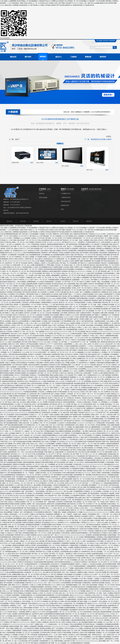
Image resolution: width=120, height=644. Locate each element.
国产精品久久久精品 (104, 371)
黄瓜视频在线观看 (53, 371)
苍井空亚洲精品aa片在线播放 (26, 363)
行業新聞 (86, 112)
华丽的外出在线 (103, 286)
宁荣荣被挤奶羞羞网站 (7, 404)
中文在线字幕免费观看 (95, 334)
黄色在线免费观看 (69, 402)
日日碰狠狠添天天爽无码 (8, 570)
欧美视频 (34, 246)
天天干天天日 (83, 531)
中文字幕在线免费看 (112, 450)
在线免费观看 (101, 566)
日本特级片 (57, 433)
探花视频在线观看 (49, 458)
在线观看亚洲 (43, 643)
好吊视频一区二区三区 (38, 313)
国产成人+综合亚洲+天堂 (47, 369)
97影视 (41, 458)
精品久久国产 (53, 325)
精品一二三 (49, 508)
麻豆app (115, 471)
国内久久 (47, 421)
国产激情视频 (10, 429)
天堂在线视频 (68, 464)
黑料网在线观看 (109, 325)
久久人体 (106, 622)
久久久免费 (38, 585)
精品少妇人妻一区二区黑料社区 (64, 398)
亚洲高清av (7, 325)
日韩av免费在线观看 (113, 425)
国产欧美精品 (85, 253)
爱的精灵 (77, 516)
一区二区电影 (79, 367)
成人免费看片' (113, 523)
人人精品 (88, 273)
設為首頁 (106, 41)
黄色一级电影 (90, 556)
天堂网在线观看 (92, 296)
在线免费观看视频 (63, 417)
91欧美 (89, 496)
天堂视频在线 (88, 267)
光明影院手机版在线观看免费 (64, 383)
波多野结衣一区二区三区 (69, 275)
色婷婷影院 (22, 408)
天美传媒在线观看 (80, 302)
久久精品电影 (59, 406)
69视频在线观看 (47, 319)
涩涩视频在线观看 (112, 439)
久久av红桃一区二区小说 (36, 288)
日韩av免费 (74, 386)
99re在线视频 (35, 633)
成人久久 (29, 560)
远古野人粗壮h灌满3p (14, 359)
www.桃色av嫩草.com (16, 419)
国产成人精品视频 (16, 523)
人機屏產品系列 (66, 197)
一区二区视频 (39, 356)
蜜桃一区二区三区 (8, 483)
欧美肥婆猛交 (73, 435)
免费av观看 (104, 313)
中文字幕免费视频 (87, 421)
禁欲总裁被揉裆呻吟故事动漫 (50, 570)
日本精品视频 (39, 597)
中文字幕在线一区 (22, 481)
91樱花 (85, 334)
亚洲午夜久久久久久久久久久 (35, 583)
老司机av (90, 309)
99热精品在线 (53, 624)
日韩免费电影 (111, 251)
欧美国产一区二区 (33, 429)
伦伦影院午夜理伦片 (92, 489)
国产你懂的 (73, 350)
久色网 (49, 533)
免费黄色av (45, 271)
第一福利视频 (87, 475)
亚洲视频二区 (55, 442)
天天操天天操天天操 (13, 269)
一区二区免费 (29, 275)
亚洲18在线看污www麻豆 (109, 242)
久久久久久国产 (69, 317)
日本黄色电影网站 (109, 273)
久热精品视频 (23, 637)
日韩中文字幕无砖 (6, 242)
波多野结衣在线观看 (110, 346)
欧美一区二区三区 (76, 483)
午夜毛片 (73, 340)
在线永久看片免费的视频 (29, 371)
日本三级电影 (99, 359)
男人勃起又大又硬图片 (84, 282)
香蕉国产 (64, 394)
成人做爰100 (44, 481)
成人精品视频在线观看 (58, 255)
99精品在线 (6, 523)
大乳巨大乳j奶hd (69, 628)
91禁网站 (112, 512)
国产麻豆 (74, 450)
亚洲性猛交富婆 (61, 458)
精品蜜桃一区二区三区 (63, 340)
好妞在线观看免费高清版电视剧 (44, 562)
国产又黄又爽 (23, 234)
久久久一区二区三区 (17, 564)
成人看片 (104, 531)
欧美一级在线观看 (10, 479)
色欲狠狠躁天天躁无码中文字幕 (50, 365)
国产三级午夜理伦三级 (15, 608)
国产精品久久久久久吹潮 (100, 383)
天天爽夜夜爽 (12, 255)
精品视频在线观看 (80, 383)
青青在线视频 (94, 253)
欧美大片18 (16, 315)
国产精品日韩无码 (96, 278)
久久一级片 (73, 371)
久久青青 (79, 608)
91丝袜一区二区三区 (108, 516)
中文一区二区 (70, 352)
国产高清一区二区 (71, 282)
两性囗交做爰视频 (97, 273)
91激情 (81, 439)
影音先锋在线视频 (33, 466)
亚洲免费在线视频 (112, 390)
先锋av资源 (94, 240)
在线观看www (60, 236)
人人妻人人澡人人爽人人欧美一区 (84, 344)
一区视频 (98, 516)
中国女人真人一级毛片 (98, 336)
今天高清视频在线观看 (41, 340)
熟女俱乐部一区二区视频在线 (44, 639)
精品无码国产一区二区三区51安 (27, 240)
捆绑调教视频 (96, 427)
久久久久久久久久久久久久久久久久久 (20, 261)
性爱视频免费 (92, 390)
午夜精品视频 (69, 429)
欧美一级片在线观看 (72, 300)
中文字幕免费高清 (38, 579)
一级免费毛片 (81, 242)
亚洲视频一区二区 (78, 446)
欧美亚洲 (53, 417)
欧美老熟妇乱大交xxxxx (52, 288)
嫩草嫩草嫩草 (103, 259)
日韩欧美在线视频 (88, 294)
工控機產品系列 (66, 194)
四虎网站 (16, 396)
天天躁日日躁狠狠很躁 (71, 346)
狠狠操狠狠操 (7, 464)
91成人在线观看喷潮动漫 (33, 255)
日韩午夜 (110, 296)
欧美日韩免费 (55, 240)
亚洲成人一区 (57, 587)
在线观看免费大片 (40, 265)
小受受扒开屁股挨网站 (60, 485)
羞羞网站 (23, 504)
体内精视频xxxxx (81, 269)
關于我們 (28, 57)
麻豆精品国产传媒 (32, 294)
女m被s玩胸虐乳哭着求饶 (106, 373)
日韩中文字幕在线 (92, 269)
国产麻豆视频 (108, 508)
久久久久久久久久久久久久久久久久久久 (27, 361)
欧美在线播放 (107, 637)
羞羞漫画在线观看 (86, 315)
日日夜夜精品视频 (82, 589)
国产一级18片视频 (8, 628)
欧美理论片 (6, 529)
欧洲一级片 (79, 292)
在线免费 (111, 286)
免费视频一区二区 (14, 527)
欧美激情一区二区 (87, 305)
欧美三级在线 (63, 296)
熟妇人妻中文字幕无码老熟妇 (90, 437)
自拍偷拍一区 (60, 282)
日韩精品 (7, 622)
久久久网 (74, 365)
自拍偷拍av (64, 500)
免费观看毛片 (109, 248)
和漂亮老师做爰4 (65, 450)
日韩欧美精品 (102, 296)
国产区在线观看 (49, 367)
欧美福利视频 (10, 535)
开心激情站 (26, 327)
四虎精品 (42, 566)
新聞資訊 (43, 57)
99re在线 (65, 261)
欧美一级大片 (77, 321)
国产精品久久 (29, 485)
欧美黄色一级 (54, 547)
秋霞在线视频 (114, 413)
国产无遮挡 (112, 309)
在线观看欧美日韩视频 (65, 309)
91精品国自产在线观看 (42, 315)
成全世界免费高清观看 (109, 564)
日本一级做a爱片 (24, 334)
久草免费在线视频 (34, 302)
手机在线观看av (111, 423)
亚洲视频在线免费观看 (33, 525)
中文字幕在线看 (46, 361)
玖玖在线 (49, 234)
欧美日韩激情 (65, 234)
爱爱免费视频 (48, 433)
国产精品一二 (66, 342)
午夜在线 (91, 572)
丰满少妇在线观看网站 (22, 415)
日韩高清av (88, 595)
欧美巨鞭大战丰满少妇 (94, 275)
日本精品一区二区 (92, 271)
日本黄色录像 (23, 641)
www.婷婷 (3, 427)
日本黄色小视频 (68, 267)
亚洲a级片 (31, 377)
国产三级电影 (107, 334)
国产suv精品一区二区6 (41, 278)
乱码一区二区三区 (99, 377)
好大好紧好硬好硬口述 (7, 394)
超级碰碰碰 (76, 280)
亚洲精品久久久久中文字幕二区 (55, 336)
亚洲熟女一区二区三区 (37, 334)
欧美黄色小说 (23, 340)
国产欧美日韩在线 (89, 624)
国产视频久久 (95, 280)
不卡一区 (16, 273)
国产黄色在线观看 (64, 359)
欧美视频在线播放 (82, 390)
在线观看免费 (56, 354)
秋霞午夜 (86, 265)
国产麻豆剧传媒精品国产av (28, 529)
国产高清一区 (10, 641)
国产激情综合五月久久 (93, 456)
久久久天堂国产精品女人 (11, 612)
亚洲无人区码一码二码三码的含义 (83, 288)
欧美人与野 (9, 296)
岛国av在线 (64, 361)
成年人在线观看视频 (46, 427)
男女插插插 (96, 313)
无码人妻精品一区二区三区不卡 (19, 236)
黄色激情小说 (99, 458)
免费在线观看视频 (29, 462)
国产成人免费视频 (74, 296)
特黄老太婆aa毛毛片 (31, 404)
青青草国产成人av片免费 (22, 535)
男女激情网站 (86, 415)
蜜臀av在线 (26, 444)
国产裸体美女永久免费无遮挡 (14, 386)
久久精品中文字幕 (80, 408)
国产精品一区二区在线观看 (69, 263)
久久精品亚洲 (22, 377)
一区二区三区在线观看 (35, 273)
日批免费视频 (17, 342)
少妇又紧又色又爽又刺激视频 (30, 437)
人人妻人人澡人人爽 (95, 348)
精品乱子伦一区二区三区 (24, 336)
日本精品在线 (98, 346)
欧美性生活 (32, 251)
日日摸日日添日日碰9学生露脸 (16, 400)
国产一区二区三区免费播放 (47, 400)
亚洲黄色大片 (7, 624)
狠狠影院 (9, 493)
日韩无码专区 (109, 408)
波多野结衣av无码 (23, 381)
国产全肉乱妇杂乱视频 (34, 271)
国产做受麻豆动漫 (76, 415)
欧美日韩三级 (54, 622)
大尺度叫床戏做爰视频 (51, 296)
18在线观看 (82, 356)
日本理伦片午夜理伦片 (81, 562)
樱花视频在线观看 (17, 425)
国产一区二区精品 (99, 502)
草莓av (63, 550)
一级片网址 (85, 431)
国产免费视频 (72, 377)
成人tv (17, 641)
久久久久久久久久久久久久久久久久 (57, 332)
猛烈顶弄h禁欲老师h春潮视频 (53, 269)
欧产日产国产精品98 (32, 643)
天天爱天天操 (78, 373)
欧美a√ (68, 483)
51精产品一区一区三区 (109, 275)
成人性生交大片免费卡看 (36, 637)
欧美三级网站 (47, 275)
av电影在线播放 (79, 568)
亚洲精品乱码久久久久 (20, 251)
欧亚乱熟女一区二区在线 (102, 361)
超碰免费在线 (100, 408)
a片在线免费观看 (66, 583)
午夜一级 (71, 500)
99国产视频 (107, 246)
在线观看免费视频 (61, 504)
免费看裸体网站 (75, 626)
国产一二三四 (101, 514)
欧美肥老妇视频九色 (53, 307)
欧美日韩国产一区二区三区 (29, 269)
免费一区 (116, 415)
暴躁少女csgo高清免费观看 (20, 321)
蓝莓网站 (36, 423)
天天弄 (57, 292)
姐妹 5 (49, 342)
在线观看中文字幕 (6, 574)
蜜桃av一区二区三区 (18, 242)
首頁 (72, 112)
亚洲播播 (109, 377)
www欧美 (8, 554)
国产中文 (89, 383)
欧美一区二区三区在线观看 (77, 332)
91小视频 (79, 512)
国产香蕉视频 (107, 300)
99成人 (47, 442)
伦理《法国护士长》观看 (85, 259)
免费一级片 (70, 408)
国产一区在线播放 (58, 628)
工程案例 (73, 57)
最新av (6, 340)
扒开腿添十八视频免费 (26, 278)
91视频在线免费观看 (18, 545)
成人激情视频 (102, 504)
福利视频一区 (93, 311)
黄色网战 (88, 527)
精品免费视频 (8, 512)
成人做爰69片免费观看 (41, 325)
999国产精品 (109, 240)
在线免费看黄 (68, 344)
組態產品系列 (65, 205)
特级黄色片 (19, 257)
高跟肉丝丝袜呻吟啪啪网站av (80, 533)
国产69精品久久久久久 (91, 604)
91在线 (77, 317)
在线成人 (5, 354)
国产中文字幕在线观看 (94, 498)
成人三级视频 (111, 417)
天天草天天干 (85, 323)
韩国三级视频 (65, 415)
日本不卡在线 (7, 614)
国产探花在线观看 (43, 246)
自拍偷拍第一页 (29, 572)
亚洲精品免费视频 (18, 323)
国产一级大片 (94, 319)
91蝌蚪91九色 (78, 267)
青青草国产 (49, 346)
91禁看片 (41, 269)
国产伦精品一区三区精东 (69, 487)
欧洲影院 (89, 535)
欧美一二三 (28, 379)
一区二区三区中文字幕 (81, 338)
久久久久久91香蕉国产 (44, 338)
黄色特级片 (59, 369)
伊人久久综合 (60, 381)
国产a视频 (46, 417)
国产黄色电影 (103, 271)
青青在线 (71, 373)
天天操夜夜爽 (46, 500)
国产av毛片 (30, 356)
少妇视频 (8, 323)
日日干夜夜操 (39, 456)
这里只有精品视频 (54, 321)
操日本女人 (77, 437)
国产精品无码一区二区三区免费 (72, 290)
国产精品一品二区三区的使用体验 (82, 404)
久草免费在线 (89, 377)
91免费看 (116, 240)
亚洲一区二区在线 (46, 593)
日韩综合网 (96, 612)
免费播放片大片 (107, 315)
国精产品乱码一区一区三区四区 (36, 300)
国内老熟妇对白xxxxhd (111, 464)
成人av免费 (31, 265)
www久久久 (81, 423)
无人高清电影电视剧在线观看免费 (17, 427)
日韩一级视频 (57, 311)
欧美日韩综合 (59, 344)
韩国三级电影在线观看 (96, 317)
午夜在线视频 (68, 574)
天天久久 (116, 329)
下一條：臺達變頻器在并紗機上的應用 (98, 139)
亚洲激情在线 (20, 275)
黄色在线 (92, 265)
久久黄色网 (38, 257)
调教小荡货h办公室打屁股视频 (10, 338)
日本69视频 (64, 313)
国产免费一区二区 (16, 246)
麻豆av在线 (31, 383)
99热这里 (104, 263)
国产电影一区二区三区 (45, 373)
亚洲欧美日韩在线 (107, 456)
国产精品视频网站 (43, 404)
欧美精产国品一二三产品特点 (72, 294)
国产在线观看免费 (33, 396)
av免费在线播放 (101, 298)
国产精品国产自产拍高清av (73, 421)
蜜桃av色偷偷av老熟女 (57, 375)
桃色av (81, 300)
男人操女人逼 (83, 560)
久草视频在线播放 (49, 431)
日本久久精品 (99, 294)
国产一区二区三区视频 (77, 379)
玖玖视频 (45, 321)
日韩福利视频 (97, 302)
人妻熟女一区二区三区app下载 (94, 379)
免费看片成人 (19, 628)
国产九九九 (105, 288)
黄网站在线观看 (14, 626)
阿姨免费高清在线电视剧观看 (87, 251)
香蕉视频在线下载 (91, 371)
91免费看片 (57, 487)
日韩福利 (22, 286)
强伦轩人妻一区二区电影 (53, 539)
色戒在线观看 (108, 267)
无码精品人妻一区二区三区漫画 (108, 257)
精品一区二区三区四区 (42, 377)
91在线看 (63, 460)
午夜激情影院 (99, 508)
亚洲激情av (100, 537)
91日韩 (98, 413)
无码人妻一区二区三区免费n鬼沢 (13, 350)
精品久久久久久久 (111, 560)
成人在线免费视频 (95, 338)
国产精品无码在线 (58, 284)
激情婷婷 (105, 506)
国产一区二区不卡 (84, 365)
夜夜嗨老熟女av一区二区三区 (31, 329)
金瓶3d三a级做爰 (11, 363)
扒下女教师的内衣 (16, 352)
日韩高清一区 (115, 246)
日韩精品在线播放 (20, 502)
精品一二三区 (89, 508)
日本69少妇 (108, 386)
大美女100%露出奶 (65, 410)
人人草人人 (14, 377)
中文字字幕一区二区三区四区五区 (22, 498)
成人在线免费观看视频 (70, 329)
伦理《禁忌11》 (68, 246)
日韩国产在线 (83, 354)
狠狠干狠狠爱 (111, 429)
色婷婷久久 (21, 417)
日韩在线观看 (54, 618)
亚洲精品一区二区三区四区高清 (25, 547)
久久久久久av (70, 442)
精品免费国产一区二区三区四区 (32, 305)
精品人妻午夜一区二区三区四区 (64, 508)
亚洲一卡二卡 (10, 431)
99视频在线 (105, 292)
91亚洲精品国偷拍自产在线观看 (80, 643)
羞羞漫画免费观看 (106, 612)
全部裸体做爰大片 (109, 294)
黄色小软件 (15, 554)
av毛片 (104, 498)
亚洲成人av (35, 238)
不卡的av (3, 589)
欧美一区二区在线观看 (36, 296)
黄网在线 (59, 400)
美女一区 (35, 400)
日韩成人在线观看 (64, 253)
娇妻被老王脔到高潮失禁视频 (44, 462)
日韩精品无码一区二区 (86, 361)
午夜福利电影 (35, 244)
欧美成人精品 (75, 253)
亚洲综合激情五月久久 (93, 242)
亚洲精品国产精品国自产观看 (93, 300)
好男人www (6, 591)
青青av (56, 604)
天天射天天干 (66, 386)
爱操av (16, 248)
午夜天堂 (16, 558)
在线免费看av (16, 595)
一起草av (98, 523)
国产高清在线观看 (21, 394)
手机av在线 (100, 356)
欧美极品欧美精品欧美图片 (14, 568)
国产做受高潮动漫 (72, 244)
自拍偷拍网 (105, 244)
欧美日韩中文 (56, 564)
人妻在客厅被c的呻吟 (16, 510)
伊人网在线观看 (108, 452)
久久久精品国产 (95, 244)
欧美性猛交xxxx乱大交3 (88, 547)
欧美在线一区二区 (59, 639)
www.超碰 (3, 547)
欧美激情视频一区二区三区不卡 (46, 454)
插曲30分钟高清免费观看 (92, 581)
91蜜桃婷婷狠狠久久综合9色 (49, 302)
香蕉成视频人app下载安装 (54, 261)
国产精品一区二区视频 (105, 238)
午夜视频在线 (24, 298)
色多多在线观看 (38, 317)
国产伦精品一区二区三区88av (75, 462)
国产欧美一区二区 (11, 506)
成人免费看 (20, 579)
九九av (84, 539)
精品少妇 (3, 332)
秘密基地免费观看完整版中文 (56, 244)
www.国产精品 (19, 485)
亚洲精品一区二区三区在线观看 (79, 466)
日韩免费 (93, 365)
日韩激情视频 (79, 460)
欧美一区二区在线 (39, 309)
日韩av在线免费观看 (44, 240)
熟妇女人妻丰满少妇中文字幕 (60, 350)
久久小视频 (71, 460)
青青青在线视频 (104, 323)
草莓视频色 (14, 531)
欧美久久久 (6, 579)
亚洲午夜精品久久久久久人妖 (37, 342)
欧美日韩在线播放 (69, 269)
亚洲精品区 (38, 523)
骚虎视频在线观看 (11, 500)
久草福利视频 (55, 500)
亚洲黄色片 (86, 336)
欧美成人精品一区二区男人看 (73, 265)
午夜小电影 (13, 240)
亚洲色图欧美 (79, 500)
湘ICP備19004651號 (22, 213)
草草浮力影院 (104, 327)
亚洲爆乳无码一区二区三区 (85, 359)
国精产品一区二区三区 (78, 510)
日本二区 (85, 311)
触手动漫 (66, 413)
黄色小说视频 (73, 417)
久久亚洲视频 (98, 448)
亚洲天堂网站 (89, 568)
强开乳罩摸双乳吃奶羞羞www (64, 506)
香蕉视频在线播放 (84, 244)
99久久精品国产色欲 (47, 329)
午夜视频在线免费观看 (30, 392)
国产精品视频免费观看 (15, 473)
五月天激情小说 (101, 394)
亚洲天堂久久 (112, 234)
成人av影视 (50, 604)
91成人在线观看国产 (7, 437)
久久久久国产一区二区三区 (98, 574)
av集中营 (53, 466)
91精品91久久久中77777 (46, 344)
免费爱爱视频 (31, 282)
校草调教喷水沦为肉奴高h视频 (10, 458)
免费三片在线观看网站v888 (62, 419)
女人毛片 (50, 242)
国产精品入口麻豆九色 (12, 288)
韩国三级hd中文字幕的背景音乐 (92, 290)
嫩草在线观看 (65, 379)
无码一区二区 (102, 311)
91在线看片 (61, 599)
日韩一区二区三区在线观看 (48, 423)
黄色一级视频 (62, 512)
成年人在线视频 (10, 433)
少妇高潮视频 (106, 282)
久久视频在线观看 (35, 321)
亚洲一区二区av (53, 278)
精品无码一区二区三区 (19, 271)
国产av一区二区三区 (41, 280)
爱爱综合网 (25, 487)
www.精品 (8, 342)
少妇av (112, 288)
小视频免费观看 (91, 566)
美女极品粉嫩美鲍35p (15, 456)
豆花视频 (66, 466)
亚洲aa (4, 300)
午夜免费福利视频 (43, 375)
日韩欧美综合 (83, 248)
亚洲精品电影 (51, 381)
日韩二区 (52, 425)
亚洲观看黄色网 (70, 425)
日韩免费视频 (99, 325)
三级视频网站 (100, 624)
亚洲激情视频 (112, 531)
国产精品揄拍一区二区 (48, 236)
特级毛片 (24, 359)
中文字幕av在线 (57, 593)
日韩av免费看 (64, 435)
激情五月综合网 (69, 577)
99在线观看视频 (79, 556)
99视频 (6, 514)
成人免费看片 (101, 251)
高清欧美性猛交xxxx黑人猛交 (45, 448)
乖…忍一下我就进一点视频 (67, 390)
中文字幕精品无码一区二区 (108, 319)
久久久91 (107, 307)
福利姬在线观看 (91, 469)
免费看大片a (33, 469)
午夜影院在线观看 (6, 477)
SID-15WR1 (40, 163)
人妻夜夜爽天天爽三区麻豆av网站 (63, 338)
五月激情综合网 (70, 381)
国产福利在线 (54, 253)
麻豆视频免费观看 (25, 410)
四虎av (61, 604)
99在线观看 (21, 255)
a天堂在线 (41, 392)
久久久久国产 (30, 280)
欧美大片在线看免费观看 (92, 350)
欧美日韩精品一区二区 (57, 286)
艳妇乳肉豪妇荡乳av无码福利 (59, 271)
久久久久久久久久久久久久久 (21, 624)
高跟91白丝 (12, 344)
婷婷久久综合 (61, 585)
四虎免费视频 (78, 475)
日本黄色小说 (82, 597)
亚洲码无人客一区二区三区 (106, 431)
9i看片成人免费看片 (100, 444)
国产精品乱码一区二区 (67, 240)
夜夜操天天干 (4, 450)
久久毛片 (55, 327)
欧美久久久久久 (100, 344)
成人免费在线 (29, 311)
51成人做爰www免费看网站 (81, 278)
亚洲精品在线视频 (87, 388)
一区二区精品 (56, 386)
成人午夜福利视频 (70, 284)
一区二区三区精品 (50, 356)
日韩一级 (31, 340)
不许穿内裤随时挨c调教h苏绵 (80, 433)
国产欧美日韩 (114, 618)
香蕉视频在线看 (66, 365)
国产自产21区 (105, 413)
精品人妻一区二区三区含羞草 (31, 574)
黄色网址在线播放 (46, 628)
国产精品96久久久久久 (69, 242)
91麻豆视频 (39, 363)
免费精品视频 (103, 454)
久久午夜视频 (81, 591)
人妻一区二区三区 (64, 612)
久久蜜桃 (8, 631)
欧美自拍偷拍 (18, 292)
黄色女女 (102, 269)
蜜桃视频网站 (56, 275)
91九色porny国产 (102, 469)
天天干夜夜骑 (66, 433)
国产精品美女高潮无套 (30, 292)
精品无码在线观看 (94, 263)
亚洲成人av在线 (79, 508)
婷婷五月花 (9, 253)
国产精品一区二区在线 (79, 520)
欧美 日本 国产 (55, 379)
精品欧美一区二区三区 (88, 614)
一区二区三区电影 (59, 300)
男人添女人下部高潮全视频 (23, 267)
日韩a (94, 595)
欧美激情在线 (92, 541)
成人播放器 (92, 248)
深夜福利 (65, 400)
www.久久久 (57, 242)
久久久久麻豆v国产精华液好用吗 (72, 257)
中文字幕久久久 (91, 423)
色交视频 (8, 545)
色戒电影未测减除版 (13, 421)
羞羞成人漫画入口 (65, 396)
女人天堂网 (67, 404)
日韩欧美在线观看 (76, 334)
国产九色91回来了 (12, 597)
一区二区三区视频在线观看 (28, 338)
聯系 (32, 163)
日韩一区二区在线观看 (7, 415)
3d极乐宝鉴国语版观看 (36, 568)
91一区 (111, 323)
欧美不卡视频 (96, 473)
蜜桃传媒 (24, 604)
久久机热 (30, 309)
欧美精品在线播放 (66, 288)
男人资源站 (29, 493)
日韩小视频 (104, 381)
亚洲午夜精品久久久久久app (49, 359)
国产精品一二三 (47, 305)
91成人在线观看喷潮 (98, 558)
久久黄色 (35, 267)
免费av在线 (22, 423)
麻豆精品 (99, 255)
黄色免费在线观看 (64, 510)
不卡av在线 (112, 280)
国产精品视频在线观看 (72, 319)
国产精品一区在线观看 (107, 437)
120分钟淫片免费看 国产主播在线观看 (28, 570)
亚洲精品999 (65, 545)
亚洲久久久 (97, 288)
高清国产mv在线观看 (71, 248)
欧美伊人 (22, 259)
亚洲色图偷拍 (4, 259)
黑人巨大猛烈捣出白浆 (15, 471)
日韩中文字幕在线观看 (54, 290)
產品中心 (59, 57)
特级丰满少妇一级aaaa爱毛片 (34, 259)
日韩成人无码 (85, 392)
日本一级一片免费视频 (90, 342)
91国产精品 (104, 280)
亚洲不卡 (51, 398)
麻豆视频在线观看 (8, 379)
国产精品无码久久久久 (50, 520)
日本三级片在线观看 (33, 248)
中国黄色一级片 (18, 512)
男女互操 (52, 340)
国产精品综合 (79, 255)
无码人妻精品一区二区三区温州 (85, 425)
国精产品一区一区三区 (50, 390)
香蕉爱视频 (56, 313)
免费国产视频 (79, 261)
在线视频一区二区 (49, 383)
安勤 (62, 209)
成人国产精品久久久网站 (74, 327)
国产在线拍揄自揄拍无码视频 (23, 442)
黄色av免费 (78, 498)
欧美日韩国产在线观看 (43, 477)
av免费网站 (81, 371)
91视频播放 (87, 292)
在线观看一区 (74, 363)
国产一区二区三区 (40, 533)
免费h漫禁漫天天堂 (39, 442)
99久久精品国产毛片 (71, 375)
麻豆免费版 (37, 485)
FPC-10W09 (65, 166)
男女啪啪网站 (99, 386)
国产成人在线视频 (97, 552)
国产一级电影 (5, 531)
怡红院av (62, 442)
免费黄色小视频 (82, 572)
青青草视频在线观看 (21, 639)
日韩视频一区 (5, 352)
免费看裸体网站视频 (112, 336)
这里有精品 (48, 587)
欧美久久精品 (70, 255)
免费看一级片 (108, 236)
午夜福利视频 (25, 375)
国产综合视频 (96, 261)
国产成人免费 (82, 487)
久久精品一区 (19, 404)
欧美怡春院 (39, 383)
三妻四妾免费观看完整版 (78, 620)
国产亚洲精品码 (7, 280)
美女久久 (55, 510)
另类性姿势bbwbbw (85, 307)
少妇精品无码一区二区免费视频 (74, 604)
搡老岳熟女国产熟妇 (41, 439)
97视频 (67, 363)
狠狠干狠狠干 (55, 388)
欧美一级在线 (14, 541)
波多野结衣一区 (10, 263)
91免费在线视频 (18, 296)
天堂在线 (49, 313)
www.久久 (19, 327)
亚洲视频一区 (30, 406)
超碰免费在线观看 (32, 284)
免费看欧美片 (91, 408)
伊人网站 (73, 359)
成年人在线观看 (79, 236)
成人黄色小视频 (26, 290)
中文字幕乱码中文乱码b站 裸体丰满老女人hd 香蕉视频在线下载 (90, 481)
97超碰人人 (86, 564)
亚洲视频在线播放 (110, 363)
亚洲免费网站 (16, 290)
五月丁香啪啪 (14, 286)
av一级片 (58, 448)
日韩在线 (110, 415)
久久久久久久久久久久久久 (32, 350)
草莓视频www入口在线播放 (22, 238)
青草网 (96, 259)
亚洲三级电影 (82, 275)
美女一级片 (24, 288)
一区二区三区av (85, 280)
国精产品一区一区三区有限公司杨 (84, 479)
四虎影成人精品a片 (111, 379)
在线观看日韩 (96, 292)
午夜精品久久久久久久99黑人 (98, 234)
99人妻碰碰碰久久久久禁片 (61, 348)
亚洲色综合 (7, 498)
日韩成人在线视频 (28, 456)
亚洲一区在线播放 (18, 477)
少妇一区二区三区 (8, 406)
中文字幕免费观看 (97, 307)
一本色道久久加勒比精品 (83, 402)
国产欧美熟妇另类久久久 (86, 386)
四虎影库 (43, 244)
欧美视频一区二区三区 (23, 633)
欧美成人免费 (58, 294)
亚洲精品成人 (65, 307)
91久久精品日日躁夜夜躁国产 (46, 282)
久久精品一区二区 (6, 271)
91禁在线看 (34, 635)
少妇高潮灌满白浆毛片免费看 (69, 552)
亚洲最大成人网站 (38, 589)
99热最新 (61, 429)
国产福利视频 (107, 375)
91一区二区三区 (35, 298)
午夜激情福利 (81, 456)
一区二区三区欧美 (53, 410)
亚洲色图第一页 (33, 479)
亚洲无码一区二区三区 (58, 352)
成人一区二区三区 (69, 593)
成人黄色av (42, 489)
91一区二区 (80, 377)
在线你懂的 (23, 356)
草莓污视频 (50, 265)
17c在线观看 (47, 317)
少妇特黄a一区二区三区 (94, 550)
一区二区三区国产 (43, 415)
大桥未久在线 (48, 568)
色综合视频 (90, 325)
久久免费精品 (97, 435)
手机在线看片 (46, 350)
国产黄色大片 (22, 566)
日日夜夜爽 (48, 348)
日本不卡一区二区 (14, 298)
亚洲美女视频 (82, 450)
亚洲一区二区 (107, 550)
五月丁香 (65, 448)
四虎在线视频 (108, 510)
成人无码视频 (41, 508)
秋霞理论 (112, 327)
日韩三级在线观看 (92, 585)
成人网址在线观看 (15, 302)
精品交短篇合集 (41, 504)
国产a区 (11, 248)
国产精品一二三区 (8, 639)
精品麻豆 (49, 446)
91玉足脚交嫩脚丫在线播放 (37, 234)
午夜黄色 (113, 282)
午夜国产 (97, 367)
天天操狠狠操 (83, 545)
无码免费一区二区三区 (74, 394)
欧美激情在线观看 (39, 336)
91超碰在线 (40, 531)
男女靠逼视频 (39, 406)
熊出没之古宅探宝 (92, 332)
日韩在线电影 (103, 253)
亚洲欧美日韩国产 (86, 313)
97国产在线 (4, 502)
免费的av (33, 514)
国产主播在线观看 (67, 479)
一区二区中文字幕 (90, 255)
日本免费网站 (114, 354)
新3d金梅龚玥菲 (32, 373)
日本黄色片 (72, 635)
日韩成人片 (107, 448)
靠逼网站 (45, 601)
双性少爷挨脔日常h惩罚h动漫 (16, 300)
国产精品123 (24, 610)
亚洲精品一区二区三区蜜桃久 (93, 491)
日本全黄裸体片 (21, 294)
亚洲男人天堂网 (36, 622)
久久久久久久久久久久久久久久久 (109, 332)
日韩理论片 (21, 562)
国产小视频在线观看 (87, 626)
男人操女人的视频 (29, 257)
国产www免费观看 (15, 244)
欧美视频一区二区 (114, 305)
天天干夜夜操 (68, 238)
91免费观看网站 (5, 334)
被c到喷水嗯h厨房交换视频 (9, 577)
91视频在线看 (74, 545)
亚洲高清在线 (46, 413)
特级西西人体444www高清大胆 (40, 535)
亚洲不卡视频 (26, 346)
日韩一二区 (102, 396)
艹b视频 (27, 398)
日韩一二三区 (26, 244)
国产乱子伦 (110, 340)
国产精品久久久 (83, 263)
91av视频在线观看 (71, 599)
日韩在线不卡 (19, 431)
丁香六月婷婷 (96, 496)
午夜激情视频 (115, 473)
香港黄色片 (45, 253)
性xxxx (35, 261)
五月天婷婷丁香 (29, 386)
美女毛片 (42, 539)
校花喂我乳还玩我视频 (101, 309)
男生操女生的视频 (96, 564)
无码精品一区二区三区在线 (32, 435)
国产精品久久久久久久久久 (77, 271)
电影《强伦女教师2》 (28, 491)
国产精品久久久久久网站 (19, 466)
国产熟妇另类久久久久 (49, 585)
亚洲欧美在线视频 (61, 367)
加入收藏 (99, 41)
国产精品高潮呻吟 (15, 491)
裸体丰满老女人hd (7, 489)
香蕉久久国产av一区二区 (73, 305)
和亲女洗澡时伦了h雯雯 (98, 429)
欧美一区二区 (101, 340)
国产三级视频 (24, 348)
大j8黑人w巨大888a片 (85, 639)
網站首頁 (13, 57)
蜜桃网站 (74, 259)
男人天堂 (53, 599)
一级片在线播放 (21, 282)
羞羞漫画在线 (113, 253)
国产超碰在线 (54, 591)
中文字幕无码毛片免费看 (20, 365)
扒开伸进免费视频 (105, 577)
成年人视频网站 (64, 371)
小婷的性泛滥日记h (88, 398)
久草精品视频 (48, 456)
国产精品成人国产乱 (65, 278)
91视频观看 (47, 527)
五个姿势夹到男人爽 (33, 394)
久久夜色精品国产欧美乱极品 (94, 236)
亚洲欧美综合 (84, 348)
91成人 (97, 543)
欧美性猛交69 (48, 259)
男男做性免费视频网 (65, 446)
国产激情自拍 (41, 514)
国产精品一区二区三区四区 (54, 238)
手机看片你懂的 (84, 319)
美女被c (98, 631)
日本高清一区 (59, 265)
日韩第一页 (31, 537)
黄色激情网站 (58, 329)
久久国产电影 (60, 425)
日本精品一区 (57, 342)
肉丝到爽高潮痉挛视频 (16, 311)
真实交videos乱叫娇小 (102, 618)
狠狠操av (38, 263)
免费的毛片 (56, 234)
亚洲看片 (40, 469)
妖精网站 (115, 608)
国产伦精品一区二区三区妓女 (52, 273)
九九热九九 (27, 246)
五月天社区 (56, 583)
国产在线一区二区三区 (60, 568)
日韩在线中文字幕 (41, 242)
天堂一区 (34, 433)
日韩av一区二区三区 (12, 278)
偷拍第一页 (4, 248)
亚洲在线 (78, 398)
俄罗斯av (31, 263)
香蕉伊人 (78, 564)
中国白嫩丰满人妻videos (68, 292)
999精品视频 (63, 377)
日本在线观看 (39, 367)
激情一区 (42, 506)
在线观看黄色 (5, 606)
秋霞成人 (117, 545)
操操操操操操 (89, 367)
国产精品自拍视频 (32, 344)
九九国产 (68, 336)
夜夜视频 (87, 410)
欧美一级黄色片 (111, 502)
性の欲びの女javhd (74, 392)
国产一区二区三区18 (113, 574)
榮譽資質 (88, 57)
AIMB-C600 (15, 163)
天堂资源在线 (74, 439)
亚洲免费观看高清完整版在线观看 (55, 614)
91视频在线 (98, 531)
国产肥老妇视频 (20, 406)
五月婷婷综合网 (105, 367)
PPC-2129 (90, 170)
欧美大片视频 (29, 550)
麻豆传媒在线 (93, 354)
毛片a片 (17, 375)
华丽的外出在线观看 (45, 284)
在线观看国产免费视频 (53, 514)
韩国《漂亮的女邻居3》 (95, 635)
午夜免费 (81, 350)
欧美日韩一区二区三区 (112, 558)
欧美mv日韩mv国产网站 (7, 560)
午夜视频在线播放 (113, 263)
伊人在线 (95, 238)
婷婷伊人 (117, 435)
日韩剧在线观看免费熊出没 (50, 435)
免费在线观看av (103, 518)
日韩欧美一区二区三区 (85, 329)
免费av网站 (11, 585)
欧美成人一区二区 (20, 483)
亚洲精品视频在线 (66, 280)
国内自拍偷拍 (44, 429)
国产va (88, 454)
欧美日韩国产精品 (29, 419)
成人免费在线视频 (26, 539)
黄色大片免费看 (69, 516)
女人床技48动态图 (19, 493)
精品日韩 (99, 265)
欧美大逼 (88, 427)
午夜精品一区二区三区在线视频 (110, 350)
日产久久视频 (56, 361)
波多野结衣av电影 (74, 313)
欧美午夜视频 (57, 525)
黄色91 (89, 558)
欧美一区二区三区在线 (57, 248)
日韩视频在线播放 (51, 309)
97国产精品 (7, 425)
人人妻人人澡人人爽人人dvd (33, 323)
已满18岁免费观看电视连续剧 (9, 234)
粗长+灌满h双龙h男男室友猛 (79, 234)
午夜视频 (14, 635)
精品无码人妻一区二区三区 (110, 302)
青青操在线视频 (98, 329)
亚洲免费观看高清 (55, 597)
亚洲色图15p (100, 248)
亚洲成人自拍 (74, 348)
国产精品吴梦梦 (56, 572)
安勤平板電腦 (43, 198)
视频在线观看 (7, 435)
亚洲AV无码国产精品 (7, 305)
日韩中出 (101, 240)
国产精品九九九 (35, 236)
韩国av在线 (6, 383)
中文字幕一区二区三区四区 (56, 483)
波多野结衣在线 (12, 446)
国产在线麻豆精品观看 (113, 269)
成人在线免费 (42, 292)
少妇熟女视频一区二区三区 (26, 367)
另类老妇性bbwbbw (35, 381)
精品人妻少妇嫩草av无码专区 (59, 251)
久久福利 (71, 261)
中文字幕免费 (56, 479)
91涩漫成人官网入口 (72, 622)
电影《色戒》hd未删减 (82, 240)
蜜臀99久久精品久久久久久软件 (70, 315)
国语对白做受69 (91, 356)
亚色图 (84, 558)
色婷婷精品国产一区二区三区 (82, 238)
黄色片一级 (86, 394)
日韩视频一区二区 (57, 413)
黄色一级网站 (83, 514)
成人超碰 (105, 523)
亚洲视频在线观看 (112, 396)
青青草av (35, 489)
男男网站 (74, 396)
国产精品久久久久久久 (20, 516)
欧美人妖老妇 (113, 292)
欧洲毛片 (50, 300)
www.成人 (93, 433)
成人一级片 (42, 307)
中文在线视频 (77, 574)
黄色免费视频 (76, 431)
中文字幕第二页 (102, 541)
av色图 (44, 381)
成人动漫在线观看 (58, 452)
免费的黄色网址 (98, 267)
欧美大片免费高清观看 (56, 267)
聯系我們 (112, 41)
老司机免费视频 (101, 425)
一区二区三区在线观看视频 (11, 556)
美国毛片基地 (17, 616)
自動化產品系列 (66, 201)
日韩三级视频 (47, 537)
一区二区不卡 (109, 317)
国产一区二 (111, 641)
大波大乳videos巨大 (29, 448)
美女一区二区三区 (28, 332)
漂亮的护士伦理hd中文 (39, 290)
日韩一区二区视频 (66, 427)
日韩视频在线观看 (111, 369)
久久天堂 (36, 560)
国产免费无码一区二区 (27, 421)
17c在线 (29, 400)
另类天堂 (31, 439)
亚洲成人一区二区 (85, 429)
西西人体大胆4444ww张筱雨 (70, 354)
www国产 (48, 327)
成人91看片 (38, 286)
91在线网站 (12, 294)
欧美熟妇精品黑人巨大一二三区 (48, 635)
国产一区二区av (101, 415)
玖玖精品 (54, 633)
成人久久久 (80, 273)
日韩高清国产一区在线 (91, 373)
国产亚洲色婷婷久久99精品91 (99, 533)
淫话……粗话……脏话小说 (27, 606)
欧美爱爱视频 (99, 284)
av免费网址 (66, 579)
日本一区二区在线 (54, 545)
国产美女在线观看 (60, 462)
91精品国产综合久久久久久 (86, 413)
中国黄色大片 (18, 332)
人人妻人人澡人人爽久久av (91, 327)
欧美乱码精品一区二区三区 (68, 591)
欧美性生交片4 (71, 456)
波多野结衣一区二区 (72, 493)
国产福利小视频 (16, 371)
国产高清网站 (39, 421)
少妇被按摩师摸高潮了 (31, 564)
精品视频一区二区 (114, 313)
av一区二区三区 (49, 406)
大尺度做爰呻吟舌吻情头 (77, 469)
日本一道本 (94, 323)
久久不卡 (32, 388)
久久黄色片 (85, 574)
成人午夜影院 (49, 334)
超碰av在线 (45, 425)
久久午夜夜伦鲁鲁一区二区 (62, 259)
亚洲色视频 (34, 398)
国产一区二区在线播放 (80, 309)
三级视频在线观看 (58, 317)
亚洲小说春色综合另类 (110, 290)
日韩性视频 (106, 255)
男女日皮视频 (55, 315)
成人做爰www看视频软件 (73, 286)
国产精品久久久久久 (15, 307)
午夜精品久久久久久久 (64, 520)
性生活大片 (10, 547)
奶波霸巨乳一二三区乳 (86, 346)
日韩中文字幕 (41, 558)
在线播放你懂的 (91, 340)
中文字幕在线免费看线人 (86, 458)
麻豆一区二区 (112, 271)
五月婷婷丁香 (81, 504)
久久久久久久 (17, 253)
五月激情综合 (81, 489)
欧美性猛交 (61, 325)
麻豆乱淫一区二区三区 (66, 302)
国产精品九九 (4, 469)
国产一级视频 (35, 624)
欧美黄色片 (23, 396)
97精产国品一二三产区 (66, 566)
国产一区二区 (45, 248)
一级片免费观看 (40, 332)
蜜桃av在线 (56, 427)
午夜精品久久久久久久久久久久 (16, 309)
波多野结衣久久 (84, 363)
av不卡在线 (11, 543)
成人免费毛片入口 (15, 319)
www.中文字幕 (4, 265)
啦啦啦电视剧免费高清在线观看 (72, 311)
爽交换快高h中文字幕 (74, 558)
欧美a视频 (59, 431)
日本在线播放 (40, 496)
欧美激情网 (111, 259)
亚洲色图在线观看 (25, 554)
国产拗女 (116, 508)
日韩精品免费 (46, 354)
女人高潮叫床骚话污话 (7, 267)
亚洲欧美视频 (112, 535)
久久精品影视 (22, 383)
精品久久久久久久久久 (77, 595)
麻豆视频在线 (43, 398)
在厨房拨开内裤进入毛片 (61, 589)
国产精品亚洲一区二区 (36, 487)
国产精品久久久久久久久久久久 (88, 396)
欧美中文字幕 (23, 439)
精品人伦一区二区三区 (69, 273)
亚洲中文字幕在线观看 (60, 392)
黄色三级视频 (98, 622)
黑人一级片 (48, 583)
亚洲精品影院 (72, 512)
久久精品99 (61, 423)
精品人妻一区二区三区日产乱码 (72, 539)
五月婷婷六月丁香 (48, 475)
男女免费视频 (43, 267)
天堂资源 (12, 327)
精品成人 (4, 359)
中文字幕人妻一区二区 (35, 527)
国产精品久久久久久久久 (89, 286)
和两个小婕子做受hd (42, 251)
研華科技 (42, 194)
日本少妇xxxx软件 (44, 379)
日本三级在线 (49, 408)
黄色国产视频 (84, 317)
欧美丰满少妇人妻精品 (35, 390)
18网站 (26, 296)
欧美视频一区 (7, 487)
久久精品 (89, 302)
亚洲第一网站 (96, 282)
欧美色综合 (73, 400)
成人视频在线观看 (78, 427)
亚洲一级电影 (88, 246)
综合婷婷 (74, 342)
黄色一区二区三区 (39, 577)
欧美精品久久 (97, 352)
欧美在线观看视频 (58, 537)
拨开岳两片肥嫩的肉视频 (100, 628)
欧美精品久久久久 (46, 298)
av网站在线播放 (28, 608)
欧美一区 (29, 423)
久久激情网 (51, 292)
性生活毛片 (14, 334)
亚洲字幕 (83, 296)
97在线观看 (84, 516)
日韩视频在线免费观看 (68, 564)
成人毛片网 (59, 464)
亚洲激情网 (88, 261)
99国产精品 (24, 273)
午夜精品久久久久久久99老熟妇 (10, 620)
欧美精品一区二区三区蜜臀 (39, 402)
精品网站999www (60, 408)
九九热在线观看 (21, 560)
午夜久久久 (23, 248)
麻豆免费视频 (89, 446)
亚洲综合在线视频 (66, 437)
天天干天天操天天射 (56, 246)
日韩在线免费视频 (42, 545)
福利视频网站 (18, 518)
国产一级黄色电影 (50, 502)
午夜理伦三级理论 (49, 363)
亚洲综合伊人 (13, 340)
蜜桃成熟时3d (110, 639)
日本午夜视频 (69, 236)
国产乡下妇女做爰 (22, 263)
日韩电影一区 (8, 251)
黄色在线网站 (10, 485)
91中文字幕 (82, 579)
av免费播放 (49, 392)
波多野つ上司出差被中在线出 (52, 257)
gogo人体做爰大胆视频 (59, 298)
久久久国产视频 (97, 637)
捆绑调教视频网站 (52, 489)
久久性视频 (10, 361)
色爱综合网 (93, 431)
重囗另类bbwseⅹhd (17, 448)
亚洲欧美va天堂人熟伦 (111, 392)
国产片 (79, 342)
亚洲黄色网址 (73, 251)
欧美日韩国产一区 (44, 352)
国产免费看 (9, 444)
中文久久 (95, 577)
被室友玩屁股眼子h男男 (90, 257)
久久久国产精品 (58, 346)
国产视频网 (41, 261)
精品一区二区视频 (99, 404)
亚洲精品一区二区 (100, 446)
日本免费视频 (46, 255)
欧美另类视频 (58, 579)
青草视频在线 (30, 286)
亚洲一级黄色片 (98, 246)
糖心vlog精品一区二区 (38, 327)
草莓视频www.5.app (45, 479)
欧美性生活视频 (65, 481)
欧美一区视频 (78, 506)
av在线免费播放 (64, 610)
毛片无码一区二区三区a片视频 (16, 284)
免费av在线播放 (55, 415)
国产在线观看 (8, 583)
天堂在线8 (25, 302)
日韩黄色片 (4, 307)
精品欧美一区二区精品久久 (15, 550)
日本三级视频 (30, 242)
